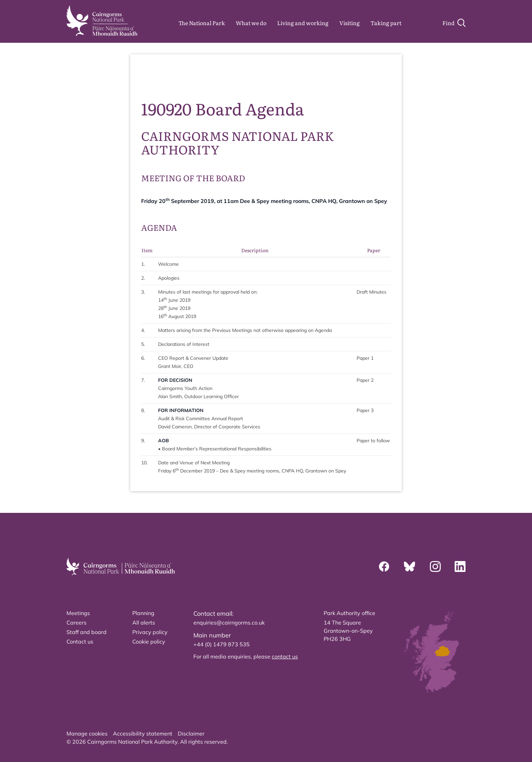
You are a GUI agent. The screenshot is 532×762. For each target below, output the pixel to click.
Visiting (349, 23)
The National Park (202, 23)
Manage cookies (87, 733)
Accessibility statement (143, 733)
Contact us (80, 642)
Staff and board (87, 632)
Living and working (303, 23)
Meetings (78, 613)
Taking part (386, 23)
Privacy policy (150, 632)
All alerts (144, 622)
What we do (251, 23)
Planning (143, 613)
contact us (285, 656)
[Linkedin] (460, 566)
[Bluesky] (410, 566)
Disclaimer (191, 733)
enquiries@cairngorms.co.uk (229, 622)
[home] (102, 21)
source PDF (370, 75)
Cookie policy (149, 642)
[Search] (454, 23)
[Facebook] (384, 566)
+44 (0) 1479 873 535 (222, 644)
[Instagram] (435, 566)
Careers (77, 622)
